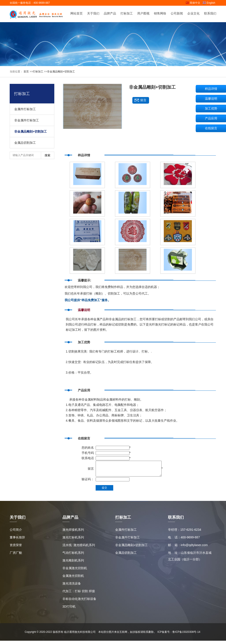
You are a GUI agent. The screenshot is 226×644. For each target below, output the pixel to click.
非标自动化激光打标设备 (79, 602)
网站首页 (77, 14)
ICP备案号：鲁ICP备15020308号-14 (179, 635)
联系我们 (210, 14)
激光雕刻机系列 (73, 564)
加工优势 (211, 108)
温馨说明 (211, 99)
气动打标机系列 (73, 556)
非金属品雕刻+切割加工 (61, 72)
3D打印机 (69, 610)
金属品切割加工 (25, 143)
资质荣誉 (16, 548)
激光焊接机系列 (73, 533)
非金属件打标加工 (27, 120)
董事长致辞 (17, 541)
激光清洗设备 (72, 587)
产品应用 (211, 118)
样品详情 (211, 89)
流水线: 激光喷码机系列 (79, 548)
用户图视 (143, 14)
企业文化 (193, 14)
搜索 (47, 155)
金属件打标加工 (25, 109)
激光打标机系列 (73, 541)
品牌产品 (110, 14)
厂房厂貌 (16, 556)
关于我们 (93, 14)
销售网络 (160, 14)
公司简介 (16, 533)
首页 (26, 72)
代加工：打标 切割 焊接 (79, 594)
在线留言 (211, 128)
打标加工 (127, 14)
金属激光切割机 (73, 579)
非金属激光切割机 (75, 571)
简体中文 (193, 3)
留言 (143, 100)
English (209, 3)
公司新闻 (177, 14)
